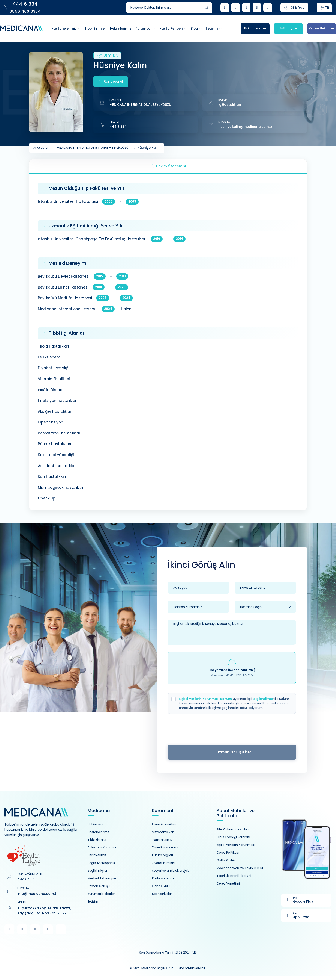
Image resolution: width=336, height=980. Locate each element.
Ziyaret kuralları (163, 863)
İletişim (93, 901)
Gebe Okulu (161, 886)
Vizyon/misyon (163, 832)
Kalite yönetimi (163, 878)
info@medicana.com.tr (37, 894)
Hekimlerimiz (97, 855)
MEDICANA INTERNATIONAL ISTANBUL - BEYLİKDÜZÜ (93, 148)
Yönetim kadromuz (166, 847)
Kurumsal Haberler (101, 894)
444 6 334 (118, 127)
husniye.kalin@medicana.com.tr (245, 127)
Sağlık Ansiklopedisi (102, 863)
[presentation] (232, 731)
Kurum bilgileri (163, 855)
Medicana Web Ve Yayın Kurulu (240, 868)
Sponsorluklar (162, 894)
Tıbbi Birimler (97, 840)
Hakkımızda (96, 824)
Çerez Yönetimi (228, 883)
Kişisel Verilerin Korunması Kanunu (205, 699)
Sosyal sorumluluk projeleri (172, 871)
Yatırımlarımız (162, 840)
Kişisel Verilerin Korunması (236, 845)
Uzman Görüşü (99, 886)
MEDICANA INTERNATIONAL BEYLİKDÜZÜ (140, 105)
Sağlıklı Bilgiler (97, 871)
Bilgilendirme (263, 699)
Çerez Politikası (228, 853)
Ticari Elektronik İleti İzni (234, 876)
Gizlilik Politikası (228, 860)
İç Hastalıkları (230, 105)
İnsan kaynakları (164, 824)
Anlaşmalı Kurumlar (102, 847)
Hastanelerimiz (99, 832)
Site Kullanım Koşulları (233, 829)
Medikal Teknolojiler (102, 878)
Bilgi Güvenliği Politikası (233, 837)
